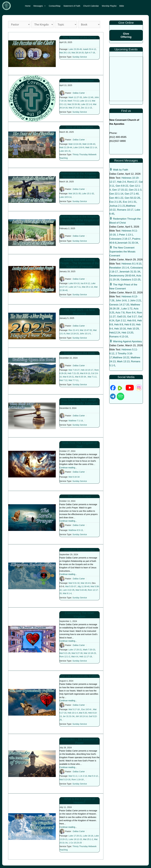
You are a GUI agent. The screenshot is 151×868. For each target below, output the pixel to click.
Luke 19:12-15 (75, 839)
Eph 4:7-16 (90, 53)
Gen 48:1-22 (116, 198)
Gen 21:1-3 (135, 190)
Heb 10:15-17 (87, 370)
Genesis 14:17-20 (119, 305)
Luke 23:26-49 (75, 49)
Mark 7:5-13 (73, 101)
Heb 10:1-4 (73, 713)
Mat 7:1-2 (92, 377)
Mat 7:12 (63, 380)
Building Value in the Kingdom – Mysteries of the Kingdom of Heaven (79, 220)
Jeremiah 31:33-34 (128, 243)
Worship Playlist (109, 6)
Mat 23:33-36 (74, 104)
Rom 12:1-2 (65, 657)
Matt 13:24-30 (75, 144)
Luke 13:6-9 (79, 147)
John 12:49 (88, 97)
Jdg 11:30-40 (83, 586)
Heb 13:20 (127, 333)
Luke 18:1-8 (65, 151)
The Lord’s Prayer (79, 496)
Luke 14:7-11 (75, 287)
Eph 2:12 (121, 321)
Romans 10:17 (125, 210)
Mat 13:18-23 (72, 334)
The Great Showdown (79, 81)
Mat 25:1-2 (88, 839)
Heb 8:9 (119, 325)
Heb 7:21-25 (73, 373)
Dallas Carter (79, 93)
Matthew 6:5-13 (76, 530)
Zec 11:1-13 (86, 108)
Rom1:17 (132, 182)
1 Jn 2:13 (83, 776)
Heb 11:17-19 (86, 657)
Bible (122, 6)
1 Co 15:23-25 (75, 843)
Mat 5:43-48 (81, 590)
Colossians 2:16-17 (120, 239)
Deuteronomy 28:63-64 (122, 276)
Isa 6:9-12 (85, 283)
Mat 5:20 (83, 713)
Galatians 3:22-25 (131, 280)
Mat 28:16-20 (78, 53)
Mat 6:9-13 (85, 373)
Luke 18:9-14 (65, 197)
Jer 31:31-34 (69, 716)
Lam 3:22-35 (69, 590)
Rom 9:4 (131, 313)
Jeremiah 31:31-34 (130, 272)
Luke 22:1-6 (86, 104)
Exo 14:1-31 (130, 202)
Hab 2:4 (122, 182)
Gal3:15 (122, 317)
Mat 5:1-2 (73, 776)
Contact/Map (55, 6)
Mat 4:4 (75, 657)
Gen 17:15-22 (120, 190)
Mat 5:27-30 (77, 653)
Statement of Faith (72, 6)
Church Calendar (91, 6)
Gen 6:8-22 (122, 186)
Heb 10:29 (133, 329)
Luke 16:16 (88, 836)
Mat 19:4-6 (86, 583)
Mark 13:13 (123, 361)
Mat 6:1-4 (67, 593)
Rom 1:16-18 (77, 779)
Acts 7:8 (120, 313)
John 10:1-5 (85, 334)
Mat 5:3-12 (93, 776)
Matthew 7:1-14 (76, 421)
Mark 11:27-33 (75, 97)
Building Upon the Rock (79, 353)
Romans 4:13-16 (119, 337)
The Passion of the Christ (79, 38)
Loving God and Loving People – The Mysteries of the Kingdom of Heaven (79, 263)
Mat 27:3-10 (74, 108)
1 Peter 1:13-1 (125, 235)
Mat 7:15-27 (74, 370)
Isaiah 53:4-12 (89, 49)
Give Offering (126, 35)
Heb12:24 (115, 333)
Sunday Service (80, 57)
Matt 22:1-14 (91, 147)
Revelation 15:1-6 (119, 268)
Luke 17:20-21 (75, 650)
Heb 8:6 (132, 321)
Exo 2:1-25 (115, 202)
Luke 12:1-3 (85, 101)
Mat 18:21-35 (75, 194)
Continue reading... (68, 468)
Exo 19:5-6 (86, 709)
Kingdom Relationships (79, 550)
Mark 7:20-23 (89, 650)
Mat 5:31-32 (74, 583)
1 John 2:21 (135, 301)
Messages (40, 6)
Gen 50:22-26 (132, 198)
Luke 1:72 (127, 309)
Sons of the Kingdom (79, 127)
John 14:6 (121, 301)
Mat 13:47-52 (86, 330)
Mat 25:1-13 (87, 287)
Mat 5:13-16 (65, 779)
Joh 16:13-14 (82, 716)
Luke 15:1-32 (88, 194)
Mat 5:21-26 (65, 653)
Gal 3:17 (132, 317)
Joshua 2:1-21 (117, 206)
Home (28, 6)
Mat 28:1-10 (65, 53)
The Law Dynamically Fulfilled (79, 676)
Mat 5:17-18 (74, 709)
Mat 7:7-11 (74, 380)
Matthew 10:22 (121, 357)
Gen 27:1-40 (132, 194)
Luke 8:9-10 (74, 283)
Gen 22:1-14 (116, 194)
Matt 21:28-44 (66, 147)
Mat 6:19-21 (68, 377)
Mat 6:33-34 (81, 377)
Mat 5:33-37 (71, 586)
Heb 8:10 (130, 325)
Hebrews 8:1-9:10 (131, 264)
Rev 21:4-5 (74, 330)
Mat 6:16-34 (74, 477)
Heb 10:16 (120, 329)
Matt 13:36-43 (89, 144)
